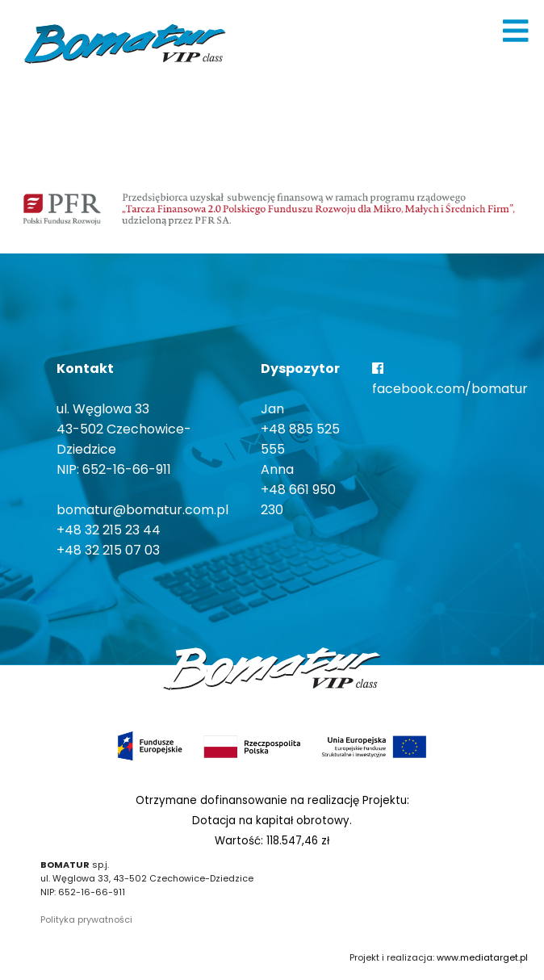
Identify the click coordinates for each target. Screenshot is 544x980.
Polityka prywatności (86, 919)
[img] (516, 31)
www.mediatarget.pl (482, 957)
